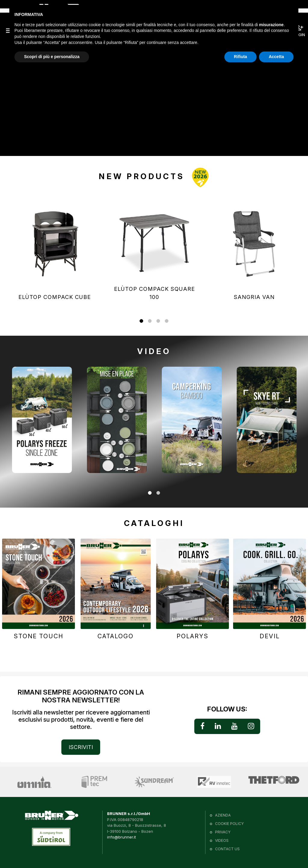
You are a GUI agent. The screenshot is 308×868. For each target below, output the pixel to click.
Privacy (223, 832)
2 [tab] (150, 321)
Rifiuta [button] (241, 57)
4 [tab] (167, 321)
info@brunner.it (122, 837)
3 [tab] (158, 321)
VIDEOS (222, 840)
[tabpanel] (54, 250)
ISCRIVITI (81, 747)
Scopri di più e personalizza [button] (52, 57)
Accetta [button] (276, 57)
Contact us (227, 849)
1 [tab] (142, 321)
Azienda (223, 815)
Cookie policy (229, 824)
